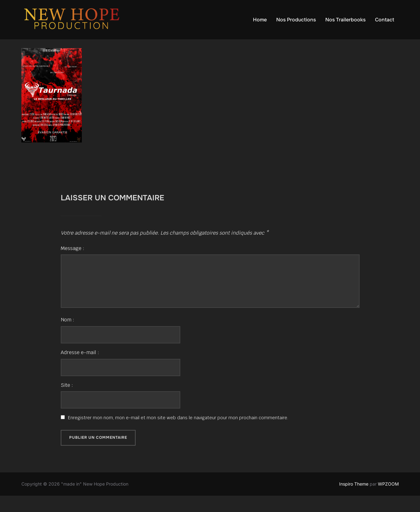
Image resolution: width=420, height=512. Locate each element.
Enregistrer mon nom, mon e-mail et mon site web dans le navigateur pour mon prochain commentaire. (178, 434)
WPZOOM (388, 500)
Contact (385, 20)
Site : (67, 401)
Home (260, 20)
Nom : (67, 336)
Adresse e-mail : (80, 368)
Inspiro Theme (354, 500)
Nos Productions (296, 20)
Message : (73, 264)
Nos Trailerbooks (345, 20)
